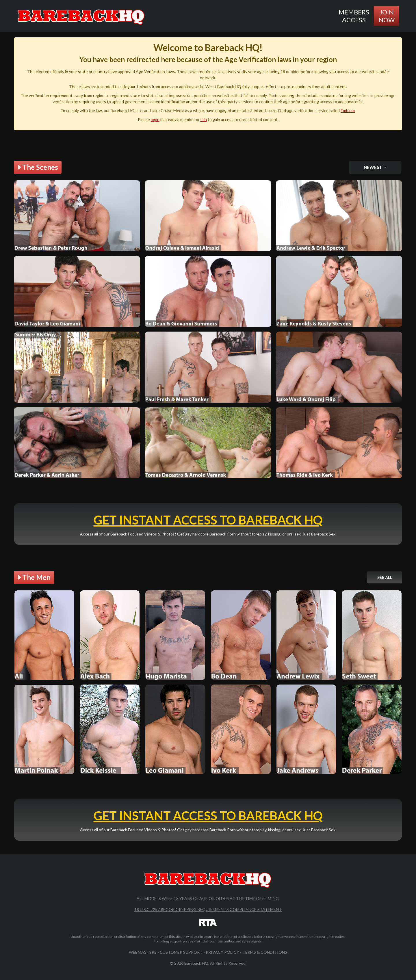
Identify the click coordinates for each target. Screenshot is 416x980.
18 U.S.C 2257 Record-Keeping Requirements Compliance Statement (208, 909)
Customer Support (181, 952)
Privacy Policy (222, 952)
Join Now (387, 16)
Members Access (354, 16)
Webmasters (143, 952)
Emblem (348, 110)
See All (385, 577)
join (204, 119)
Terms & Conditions (265, 952)
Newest (373, 167)
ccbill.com (209, 941)
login (155, 119)
